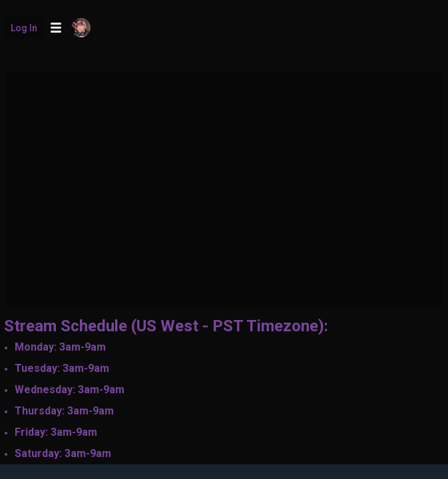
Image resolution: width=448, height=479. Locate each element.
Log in (24, 28)
